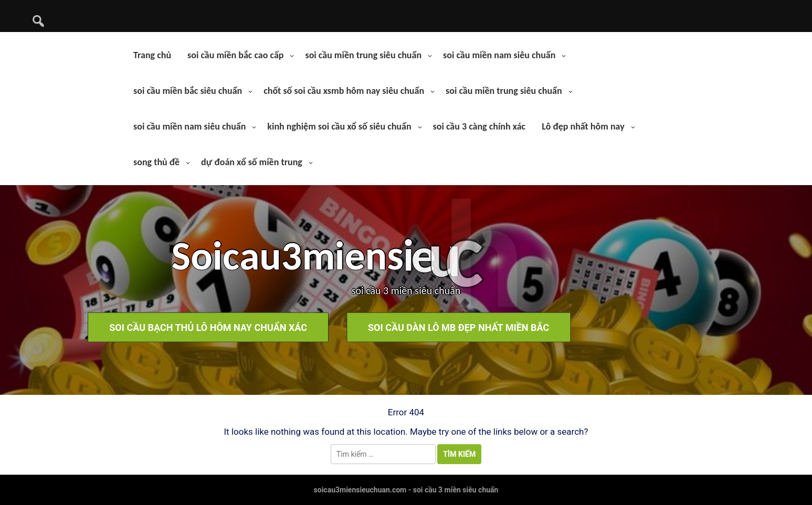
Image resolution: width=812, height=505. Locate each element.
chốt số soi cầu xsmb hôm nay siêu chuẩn (344, 91)
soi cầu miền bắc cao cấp (235, 55)
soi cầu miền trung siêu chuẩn (363, 55)
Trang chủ (152, 55)
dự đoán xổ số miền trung (252, 162)
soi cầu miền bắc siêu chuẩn (188, 91)
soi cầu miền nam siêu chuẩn (499, 55)
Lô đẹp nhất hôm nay (583, 126)
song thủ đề (156, 162)
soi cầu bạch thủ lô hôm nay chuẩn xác (115, 327)
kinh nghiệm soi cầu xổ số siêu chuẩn (339, 126)
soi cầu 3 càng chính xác (479, 126)
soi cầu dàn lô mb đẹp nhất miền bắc (372, 327)
